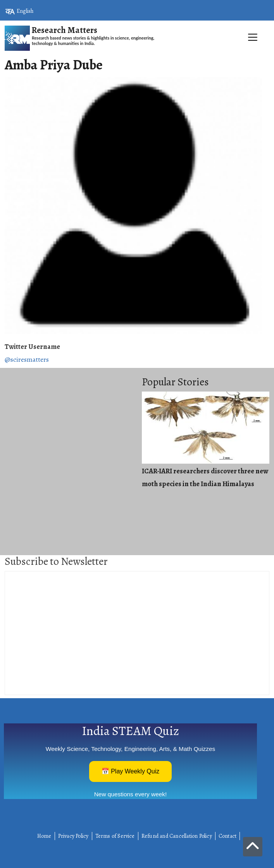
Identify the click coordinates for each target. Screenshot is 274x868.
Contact (227, 836)
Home (44, 836)
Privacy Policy (73, 836)
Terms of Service (115, 836)
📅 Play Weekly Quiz (131, 771)
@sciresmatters (27, 359)
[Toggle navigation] (137, 55)
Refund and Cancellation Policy (177, 836)
